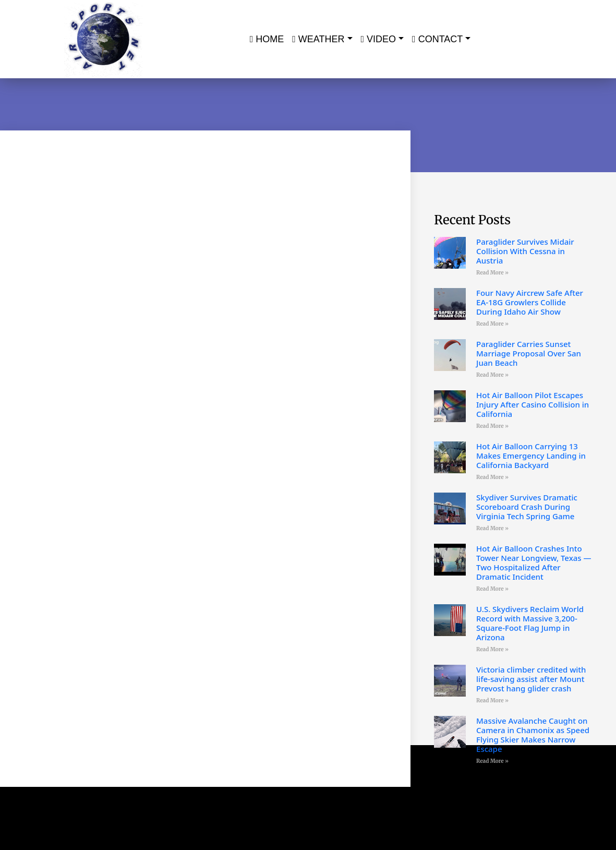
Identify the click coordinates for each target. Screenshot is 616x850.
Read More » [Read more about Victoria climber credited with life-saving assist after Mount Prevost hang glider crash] (492, 701)
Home (267, 39)
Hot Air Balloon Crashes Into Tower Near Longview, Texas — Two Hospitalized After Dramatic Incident (534, 562)
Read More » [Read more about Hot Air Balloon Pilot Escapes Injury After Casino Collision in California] (492, 426)
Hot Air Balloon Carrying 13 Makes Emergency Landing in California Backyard (531, 456)
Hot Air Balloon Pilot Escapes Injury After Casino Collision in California (533, 404)
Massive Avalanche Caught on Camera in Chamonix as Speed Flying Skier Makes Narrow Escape (533, 735)
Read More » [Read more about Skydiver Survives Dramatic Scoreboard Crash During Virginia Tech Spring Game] (492, 528)
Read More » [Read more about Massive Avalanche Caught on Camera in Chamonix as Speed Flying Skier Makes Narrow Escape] (492, 761)
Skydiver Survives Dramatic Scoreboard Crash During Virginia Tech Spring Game (527, 507)
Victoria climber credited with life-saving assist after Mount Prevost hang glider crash (531, 679)
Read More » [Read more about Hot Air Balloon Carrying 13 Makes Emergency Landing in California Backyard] (492, 477)
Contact (437, 39)
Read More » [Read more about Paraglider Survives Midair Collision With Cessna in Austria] (492, 273)
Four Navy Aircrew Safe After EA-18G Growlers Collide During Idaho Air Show (530, 302)
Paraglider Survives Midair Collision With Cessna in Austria (525, 251)
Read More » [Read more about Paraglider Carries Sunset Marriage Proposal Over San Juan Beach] (492, 375)
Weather (318, 39)
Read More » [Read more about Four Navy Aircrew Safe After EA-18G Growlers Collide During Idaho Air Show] (492, 324)
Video (379, 39)
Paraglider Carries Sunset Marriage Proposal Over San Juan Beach (529, 353)
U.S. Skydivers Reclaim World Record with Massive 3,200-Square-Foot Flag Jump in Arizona (530, 623)
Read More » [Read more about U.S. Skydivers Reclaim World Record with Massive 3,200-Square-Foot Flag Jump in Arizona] (492, 649)
